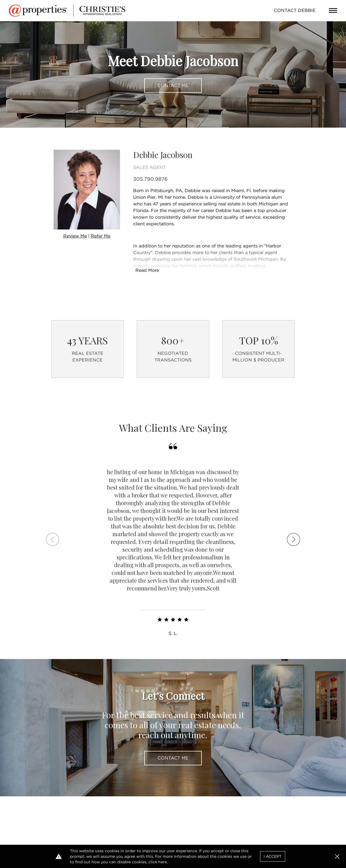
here (163, 862)
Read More (147, 270)
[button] (337, 856)
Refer (101, 236)
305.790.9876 (150, 179)
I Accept (273, 856)
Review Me (75, 236)
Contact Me (173, 85)
